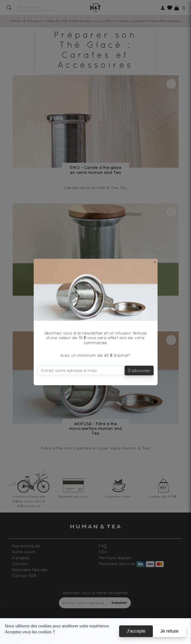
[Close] (155, 262)
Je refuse (169, 631)
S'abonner (139, 370)
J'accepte (136, 631)
